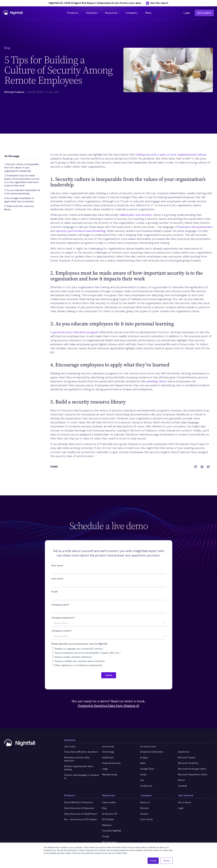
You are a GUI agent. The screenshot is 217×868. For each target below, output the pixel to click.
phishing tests (156, 381)
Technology (108, 752)
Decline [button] (167, 861)
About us (145, 802)
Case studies (109, 802)
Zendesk (183, 786)
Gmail (143, 774)
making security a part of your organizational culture (171, 155)
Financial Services (111, 763)
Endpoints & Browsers (152, 752)
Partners (144, 808)
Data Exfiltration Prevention (79, 802)
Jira (142, 780)
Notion (181, 780)
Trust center (147, 819)
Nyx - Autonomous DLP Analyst (81, 819)
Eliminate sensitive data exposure (77, 759)
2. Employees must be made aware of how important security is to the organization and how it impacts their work (22, 181)
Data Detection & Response (79, 808)
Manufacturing (109, 774)
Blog (104, 808)
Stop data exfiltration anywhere (81, 752)
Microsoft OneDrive (188, 763)
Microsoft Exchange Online (192, 769)
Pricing (105, 836)
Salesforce (184, 752)
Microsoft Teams (187, 757)
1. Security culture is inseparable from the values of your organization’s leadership (22, 168)
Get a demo (204, 13)
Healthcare (108, 757)
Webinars (107, 825)
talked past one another (136, 215)
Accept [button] (153, 861)
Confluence (146, 786)
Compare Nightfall (112, 831)
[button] (74, 13)
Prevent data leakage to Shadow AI (82, 777)
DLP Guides (108, 819)
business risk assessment (196, 227)
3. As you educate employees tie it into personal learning (22, 192)
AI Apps (144, 757)
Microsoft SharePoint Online (193, 774)
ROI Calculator (110, 842)
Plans (148, 13)
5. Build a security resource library (19, 208)
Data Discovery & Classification (81, 814)
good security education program (76, 332)
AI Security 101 (110, 814)
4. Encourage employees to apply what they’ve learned (19, 200)
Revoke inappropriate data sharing (78, 768)
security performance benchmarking (81, 231)
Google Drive (147, 769)
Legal (105, 769)
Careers (144, 814)
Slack (143, 763)
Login (187, 13)
